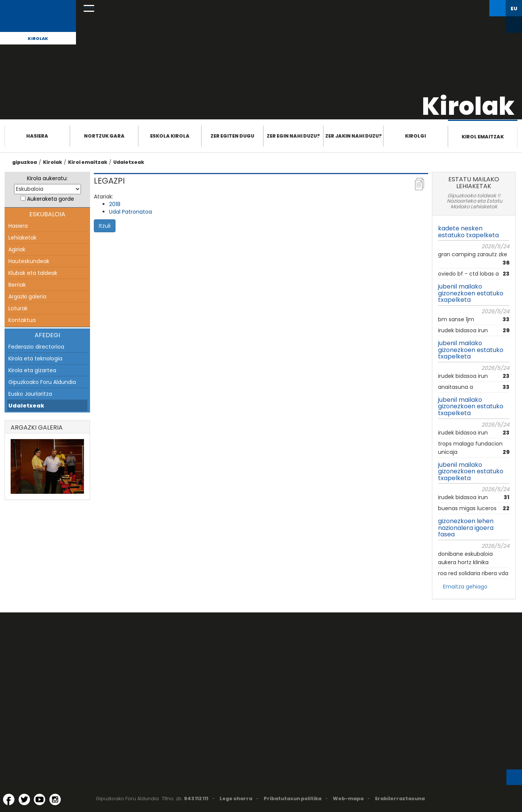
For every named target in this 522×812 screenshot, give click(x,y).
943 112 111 (196, 799)
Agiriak (17, 249)
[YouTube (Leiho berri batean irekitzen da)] (40, 799)
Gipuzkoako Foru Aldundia (42, 382)
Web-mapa (348, 799)
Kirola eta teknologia (35, 358)
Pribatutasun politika (293, 799)
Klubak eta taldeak (33, 273)
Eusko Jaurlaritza (30, 394)
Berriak (17, 285)
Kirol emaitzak (483, 137)
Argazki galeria (27, 297)
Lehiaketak (22, 238)
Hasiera (37, 136)
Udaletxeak (129, 162)
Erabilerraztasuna (400, 799)
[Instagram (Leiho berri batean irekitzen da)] (55, 799)
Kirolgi (415, 136)
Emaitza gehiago (465, 587)
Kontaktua (22, 320)
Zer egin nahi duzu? (293, 136)
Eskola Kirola (170, 136)
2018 (115, 204)
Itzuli (105, 226)
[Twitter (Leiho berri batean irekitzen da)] (24, 799)
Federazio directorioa (36, 347)
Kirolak (38, 38)
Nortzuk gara (104, 136)
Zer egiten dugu (232, 136)
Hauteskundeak (29, 261)
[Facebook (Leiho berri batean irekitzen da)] (9, 799)
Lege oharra (236, 799)
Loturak (18, 308)
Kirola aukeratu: (47, 178)
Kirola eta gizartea (32, 370)
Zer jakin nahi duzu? (354, 136)
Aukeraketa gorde (51, 199)
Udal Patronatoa (130, 212)
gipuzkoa (25, 162)
